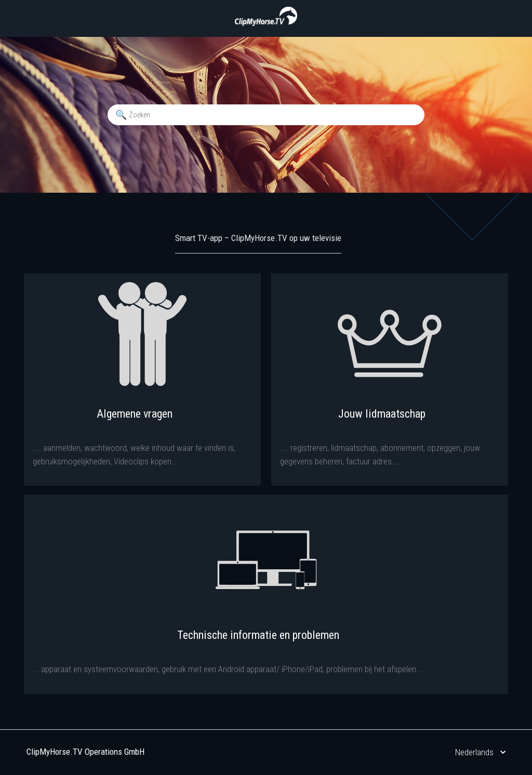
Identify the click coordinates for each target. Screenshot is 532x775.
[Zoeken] (266, 115)
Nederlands (475, 752)
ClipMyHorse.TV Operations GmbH (85, 752)
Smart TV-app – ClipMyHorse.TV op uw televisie (258, 238)
